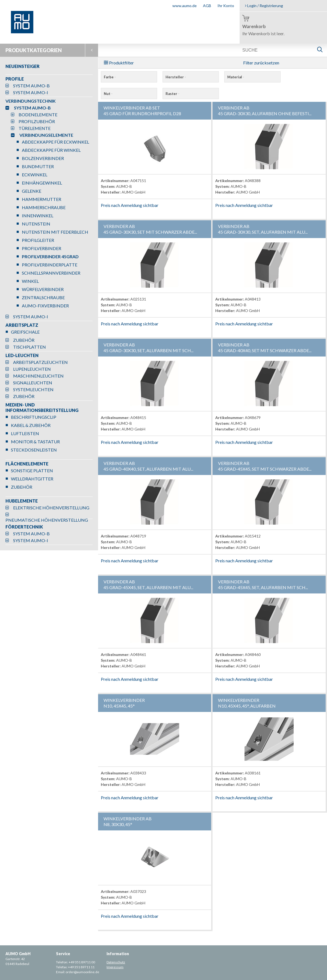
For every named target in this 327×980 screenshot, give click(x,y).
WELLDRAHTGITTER (32, 479)
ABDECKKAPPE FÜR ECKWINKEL (55, 142)
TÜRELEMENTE (35, 128)
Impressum (115, 967)
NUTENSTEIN (36, 224)
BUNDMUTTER (38, 166)
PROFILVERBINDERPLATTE (50, 265)
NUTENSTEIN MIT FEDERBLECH (55, 232)
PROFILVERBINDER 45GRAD (50, 256)
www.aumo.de (185, 6)
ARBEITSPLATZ (22, 325)
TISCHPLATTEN (30, 347)
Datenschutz (116, 962)
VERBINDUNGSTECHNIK (31, 101)
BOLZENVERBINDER (43, 158)
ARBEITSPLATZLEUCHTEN (40, 362)
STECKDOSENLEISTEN (34, 450)
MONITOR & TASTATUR (35, 442)
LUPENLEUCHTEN (32, 369)
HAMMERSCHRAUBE (44, 207)
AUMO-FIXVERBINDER (45, 306)
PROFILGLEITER (38, 240)
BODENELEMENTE (38, 115)
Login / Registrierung (264, 6)
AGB (207, 6)
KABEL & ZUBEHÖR (31, 425)
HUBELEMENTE (22, 501)
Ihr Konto (226, 6)
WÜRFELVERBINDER (43, 289)
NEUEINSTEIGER (23, 66)
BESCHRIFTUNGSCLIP (34, 417)
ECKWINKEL (35, 175)
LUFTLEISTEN (25, 433)
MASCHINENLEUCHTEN (38, 376)
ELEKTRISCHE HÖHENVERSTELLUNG (51, 508)
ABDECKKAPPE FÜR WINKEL (51, 150)
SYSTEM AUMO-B (31, 86)
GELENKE (32, 191)
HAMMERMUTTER (42, 199)
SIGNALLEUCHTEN (33, 383)
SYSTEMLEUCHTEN (33, 389)
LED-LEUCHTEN (22, 355)
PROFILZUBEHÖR (37, 121)
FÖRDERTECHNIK (24, 527)
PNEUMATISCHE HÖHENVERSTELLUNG (47, 520)
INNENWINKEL (38, 216)
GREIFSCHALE (25, 332)
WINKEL (30, 281)
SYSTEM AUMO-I (31, 92)
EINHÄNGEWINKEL (42, 183)
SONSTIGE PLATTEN (32, 470)
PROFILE (15, 79)
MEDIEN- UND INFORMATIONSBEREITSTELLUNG (42, 407)
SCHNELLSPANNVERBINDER (51, 273)
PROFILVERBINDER (42, 248)
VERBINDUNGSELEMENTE (46, 135)
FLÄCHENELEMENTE (27, 464)
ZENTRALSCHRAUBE (43, 297)
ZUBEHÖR (24, 340)
